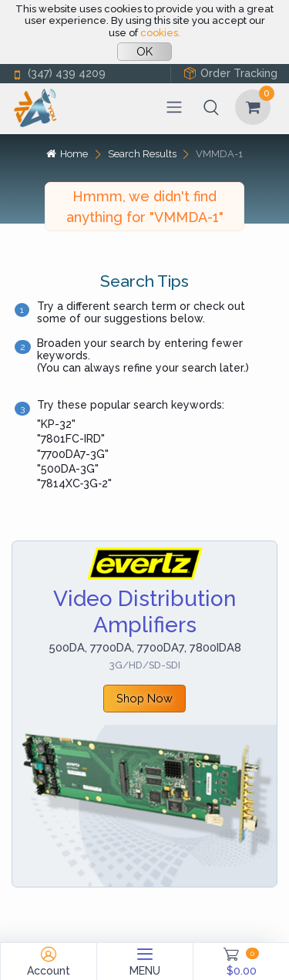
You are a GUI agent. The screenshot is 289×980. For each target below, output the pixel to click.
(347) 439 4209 (59, 74)
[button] (211, 107)
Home (67, 154)
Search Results (142, 154)
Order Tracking (230, 74)
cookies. (160, 33)
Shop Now (144, 698)
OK (144, 52)
